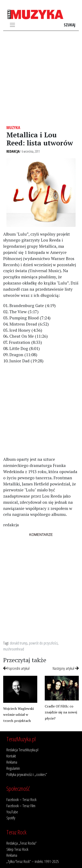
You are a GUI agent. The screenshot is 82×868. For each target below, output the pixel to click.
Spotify (11, 818)
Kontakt (11, 756)
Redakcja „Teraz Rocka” (22, 843)
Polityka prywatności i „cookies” (27, 774)
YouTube (12, 812)
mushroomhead (14, 649)
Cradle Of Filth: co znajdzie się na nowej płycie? (61, 712)
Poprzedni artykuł (16, 668)
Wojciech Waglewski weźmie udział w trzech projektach (19, 715)
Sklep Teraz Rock (17, 849)
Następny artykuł (66, 668)
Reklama (12, 762)
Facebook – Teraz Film (21, 806)
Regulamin (13, 768)
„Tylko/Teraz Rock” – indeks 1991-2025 (33, 861)
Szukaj (70, 25)
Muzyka (13, 127)
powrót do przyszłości (43, 643)
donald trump (19, 643)
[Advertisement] (41, 78)
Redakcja (13, 151)
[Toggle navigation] (12, 25)
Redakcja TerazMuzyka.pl (22, 750)
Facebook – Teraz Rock (21, 799)
